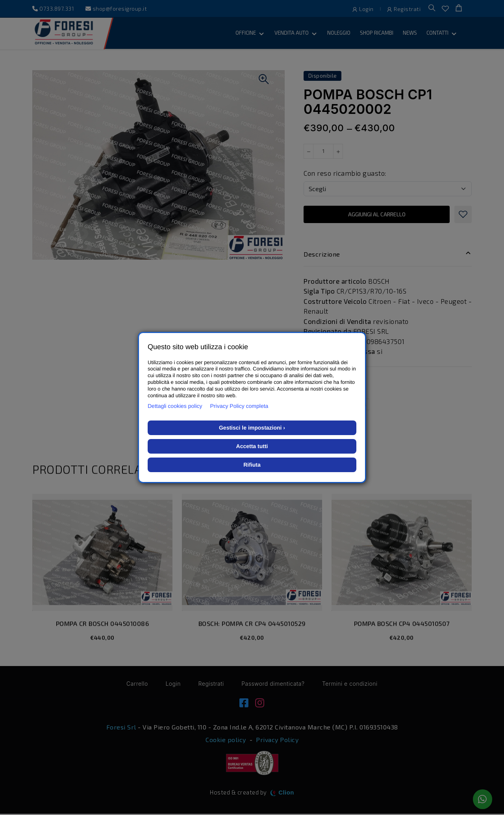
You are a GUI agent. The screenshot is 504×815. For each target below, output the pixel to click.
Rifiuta (252, 465)
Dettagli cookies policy (175, 406)
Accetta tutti (252, 446)
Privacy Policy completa (239, 406)
